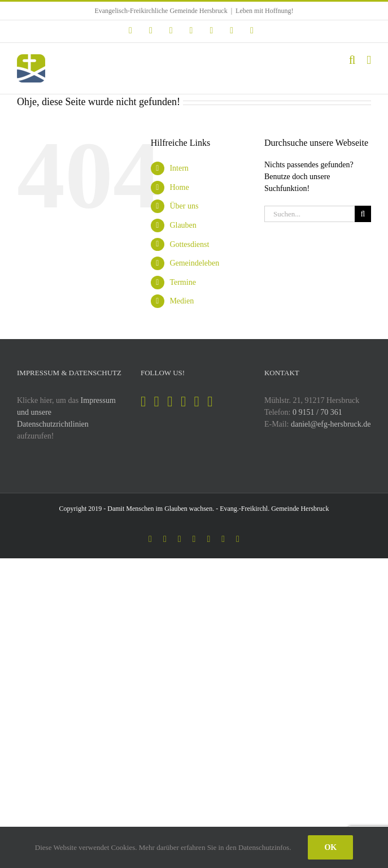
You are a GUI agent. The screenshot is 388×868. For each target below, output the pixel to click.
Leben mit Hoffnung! (264, 11)
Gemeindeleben (194, 263)
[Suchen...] (309, 214)
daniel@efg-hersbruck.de (331, 424)
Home (179, 187)
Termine (182, 282)
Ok (330, 847)
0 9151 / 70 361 (317, 412)
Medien (182, 301)
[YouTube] (183, 402)
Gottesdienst (189, 244)
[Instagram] (157, 402)
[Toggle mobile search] (352, 60)
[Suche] (363, 214)
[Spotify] (170, 402)
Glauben (183, 225)
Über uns (184, 206)
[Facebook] (143, 402)
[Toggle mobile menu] (369, 60)
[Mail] (210, 402)
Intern (179, 168)
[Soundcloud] (197, 402)
